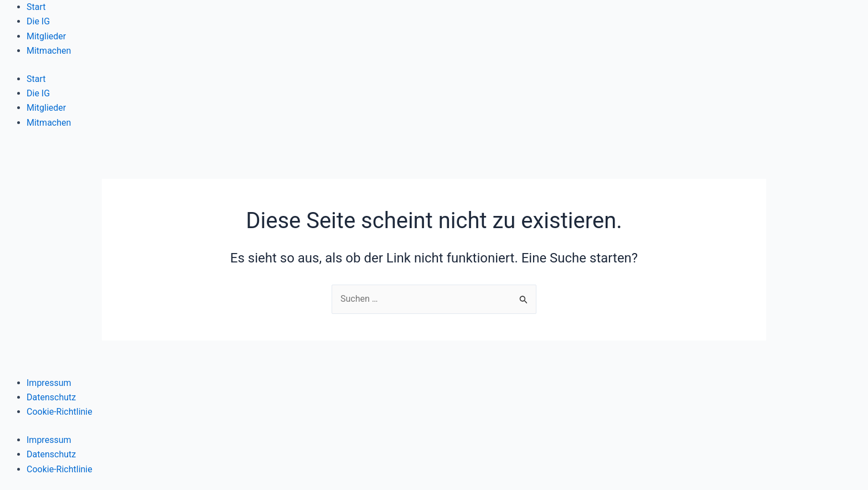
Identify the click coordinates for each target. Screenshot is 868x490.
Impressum (49, 383)
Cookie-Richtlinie (60, 412)
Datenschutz (51, 397)
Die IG (38, 21)
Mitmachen (49, 51)
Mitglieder (46, 36)
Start (36, 7)
